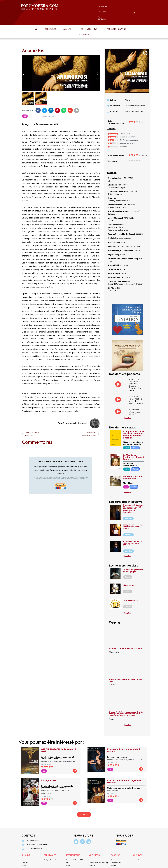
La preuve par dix (131, 589)
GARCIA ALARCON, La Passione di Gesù (58, 739)
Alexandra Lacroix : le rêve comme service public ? (133, 531)
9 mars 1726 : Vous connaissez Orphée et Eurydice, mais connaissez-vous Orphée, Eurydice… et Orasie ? (126, 702)
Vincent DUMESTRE (134, 100)
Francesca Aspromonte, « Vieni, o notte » (125, 739)
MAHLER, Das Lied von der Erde (132, 466)
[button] (69, 18)
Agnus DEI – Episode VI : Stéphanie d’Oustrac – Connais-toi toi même (135, 373)
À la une (69, 18)
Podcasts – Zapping (118, 18)
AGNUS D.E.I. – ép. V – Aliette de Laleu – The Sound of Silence (136, 389)
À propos (94, 7)
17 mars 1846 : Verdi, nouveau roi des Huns (126, 669)
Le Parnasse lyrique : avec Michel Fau (134, 400)
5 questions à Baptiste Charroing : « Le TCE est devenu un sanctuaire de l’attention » (133, 497)
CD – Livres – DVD (90, 18)
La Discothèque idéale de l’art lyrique (133, 559)
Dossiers (84, 23)
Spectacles (51, 18)
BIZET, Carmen (49, 769)
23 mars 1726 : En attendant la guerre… (126, 637)
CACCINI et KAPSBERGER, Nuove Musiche (124, 770)
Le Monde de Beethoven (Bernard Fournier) (134, 446)
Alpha (128, 88)
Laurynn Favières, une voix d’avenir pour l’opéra (133, 515)
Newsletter (80, 7)
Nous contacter (110, 7)
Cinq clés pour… (130, 574)
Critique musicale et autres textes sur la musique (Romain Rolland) (134, 423)
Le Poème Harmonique (135, 94)
